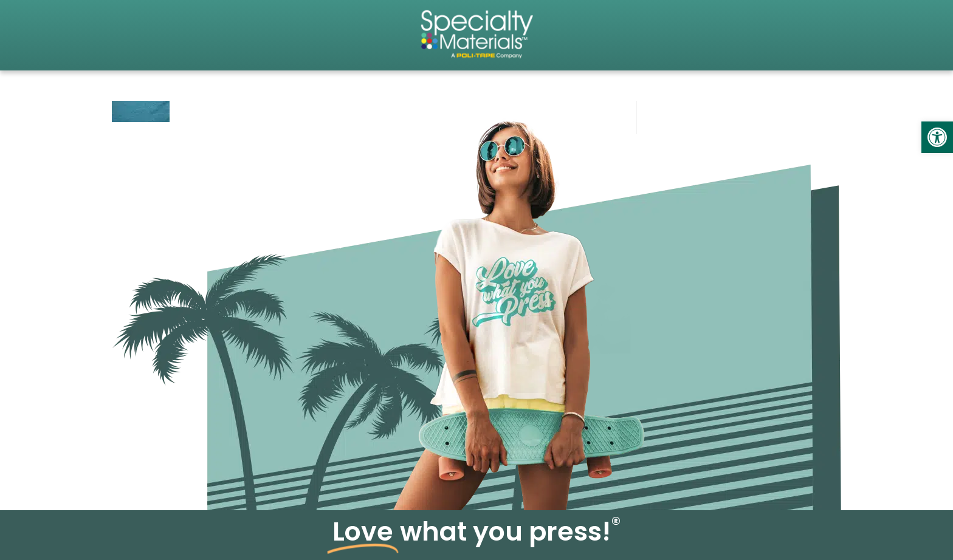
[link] (937, 137)
